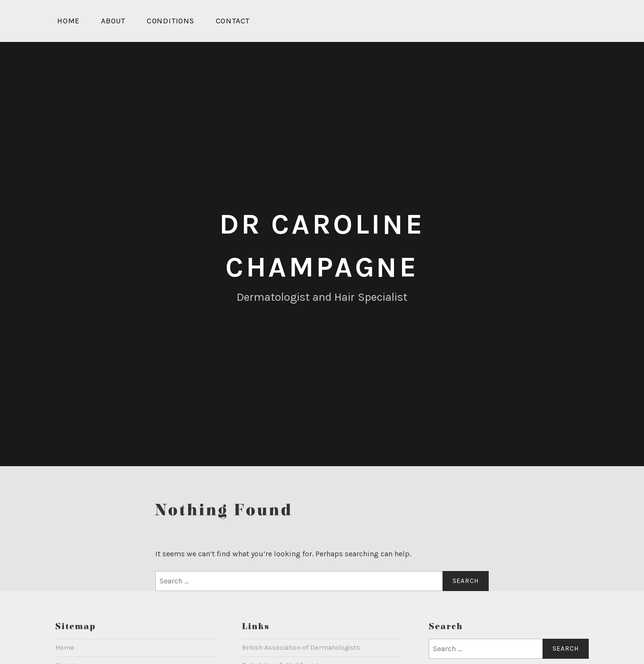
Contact (233, 21)
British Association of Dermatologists (301, 648)
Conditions (171, 21)
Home (68, 21)
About (113, 21)
